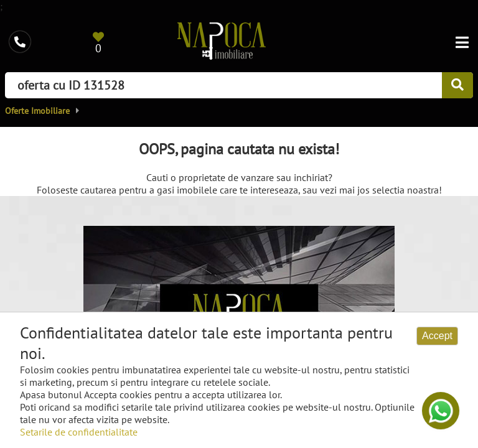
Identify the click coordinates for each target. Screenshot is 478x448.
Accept (437, 336)
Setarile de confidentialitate (79, 432)
